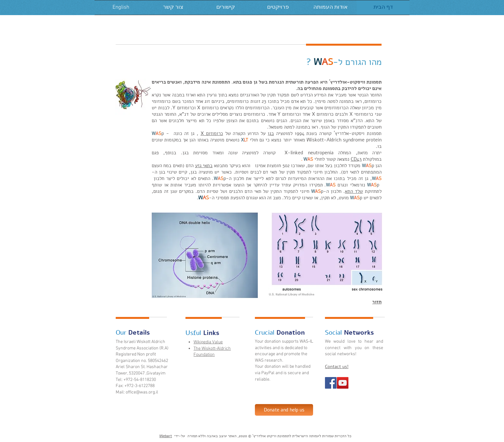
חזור (377, 302)
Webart (166, 436)
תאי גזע (203, 166)
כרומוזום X (212, 133)
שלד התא (354, 191)
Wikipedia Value (208, 342)
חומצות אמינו (268, 166)
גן (270, 133)
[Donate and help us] (284, 410)
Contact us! (337, 367)
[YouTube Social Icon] (343, 383)
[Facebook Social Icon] (331, 383)
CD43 (356, 159)
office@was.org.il (142, 392)
